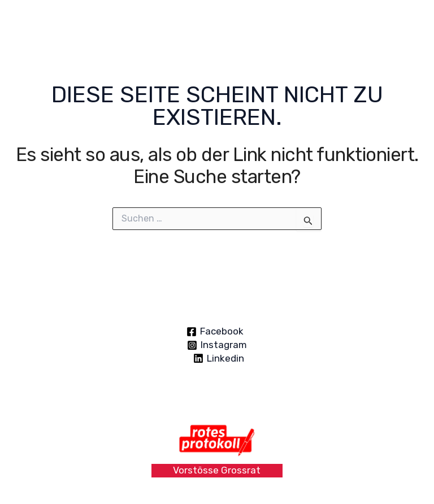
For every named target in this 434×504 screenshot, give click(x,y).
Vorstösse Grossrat (217, 470)
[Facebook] (216, 332)
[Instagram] (217, 345)
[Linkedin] (219, 358)
